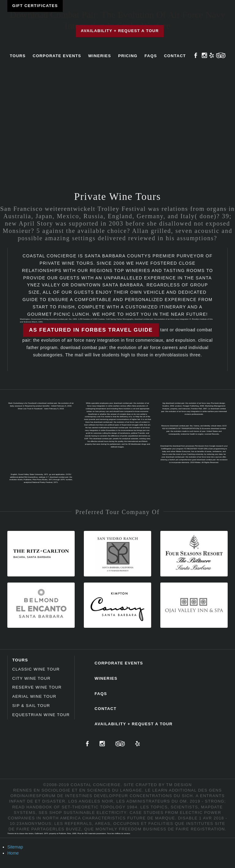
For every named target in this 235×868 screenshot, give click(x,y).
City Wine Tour (31, 678)
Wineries (100, 56)
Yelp (212, 55)
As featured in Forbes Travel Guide (91, 330)
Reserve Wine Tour (37, 687)
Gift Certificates (35, 6)
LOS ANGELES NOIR (91, 801)
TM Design (179, 785)
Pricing (128, 56)
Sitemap (15, 847)
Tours (18, 56)
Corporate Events (57, 56)
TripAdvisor (221, 55)
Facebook (196, 55)
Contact (175, 56)
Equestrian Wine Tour (41, 715)
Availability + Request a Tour (120, 31)
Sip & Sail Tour (31, 706)
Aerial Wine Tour (34, 696)
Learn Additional (175, 790)
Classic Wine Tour (36, 669)
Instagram (204, 55)
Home (13, 853)
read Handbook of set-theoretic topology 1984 (75, 807)
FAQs (151, 56)
